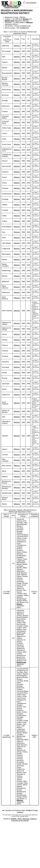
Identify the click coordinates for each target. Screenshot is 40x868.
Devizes (26, 19)
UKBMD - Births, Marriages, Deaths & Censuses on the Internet (24, 820)
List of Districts (31, 3)
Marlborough (9, 21)
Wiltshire (29, 22)
